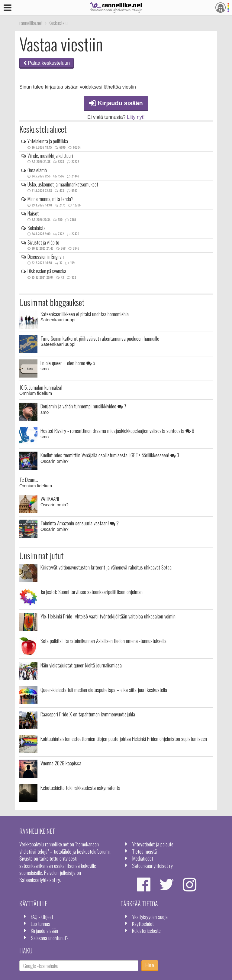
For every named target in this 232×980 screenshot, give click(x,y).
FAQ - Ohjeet (42, 917)
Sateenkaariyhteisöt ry (152, 865)
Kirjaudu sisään (116, 103)
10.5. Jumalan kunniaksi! (41, 387)
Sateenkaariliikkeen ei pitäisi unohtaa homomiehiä (85, 314)
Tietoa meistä (144, 851)
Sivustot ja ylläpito (43, 242)
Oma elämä (37, 170)
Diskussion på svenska (47, 271)
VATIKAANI (50, 498)
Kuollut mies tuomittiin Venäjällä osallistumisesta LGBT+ (110, 455)
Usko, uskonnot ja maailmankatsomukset (63, 184)
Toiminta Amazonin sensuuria (80, 523)
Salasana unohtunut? (50, 938)
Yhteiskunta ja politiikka (48, 141)
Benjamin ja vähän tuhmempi (83, 406)
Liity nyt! (136, 117)
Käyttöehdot (143, 923)
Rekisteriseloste (146, 930)
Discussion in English (46, 257)
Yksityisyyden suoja (150, 917)
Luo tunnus (40, 923)
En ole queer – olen (68, 363)
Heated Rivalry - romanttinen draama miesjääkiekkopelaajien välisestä (117, 430)
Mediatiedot (143, 858)
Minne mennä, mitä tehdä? (50, 199)
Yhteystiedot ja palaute (153, 844)
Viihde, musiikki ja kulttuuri (50, 156)
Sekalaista (37, 228)
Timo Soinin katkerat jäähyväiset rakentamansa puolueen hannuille (100, 338)
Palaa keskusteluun (47, 63)
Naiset (33, 213)
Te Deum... (29, 479)
